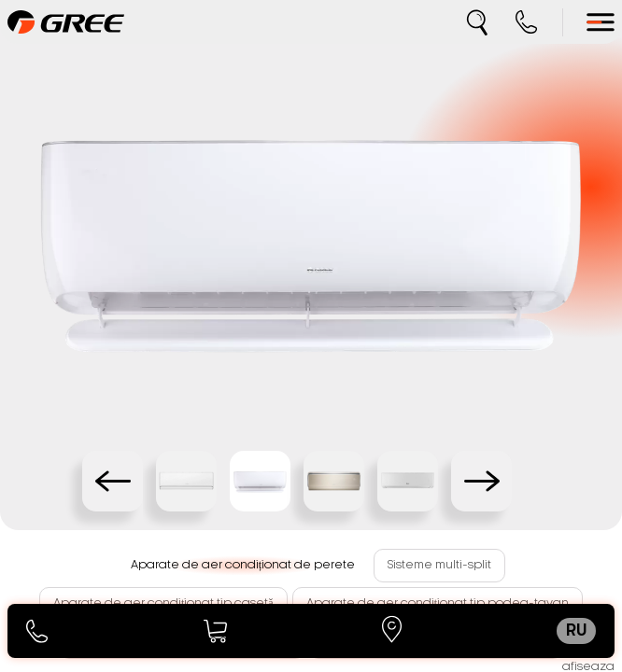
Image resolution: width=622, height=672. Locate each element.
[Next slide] (481, 481)
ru (576, 631)
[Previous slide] (113, 481)
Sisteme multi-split (439, 565)
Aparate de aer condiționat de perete (243, 565)
